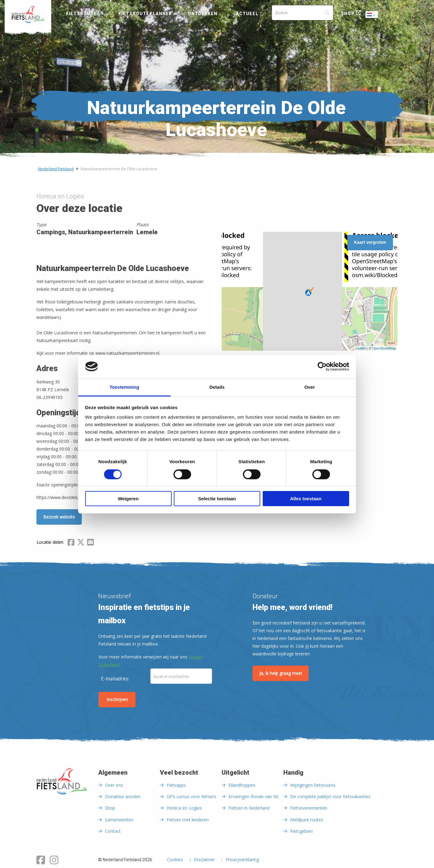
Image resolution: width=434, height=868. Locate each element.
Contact (113, 831)
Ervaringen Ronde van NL (254, 796)
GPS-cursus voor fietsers (191, 796)
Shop (348, 14)
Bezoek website (59, 517)
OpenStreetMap (384, 348)
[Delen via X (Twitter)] (81, 543)
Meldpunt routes (307, 820)
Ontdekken (203, 14)
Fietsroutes (83, 14)
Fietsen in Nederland (249, 808)
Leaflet (361, 348)
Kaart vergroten (370, 242)
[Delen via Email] (90, 543)
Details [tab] (217, 387)
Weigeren (128, 499)
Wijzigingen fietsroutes (313, 785)
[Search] (303, 13)
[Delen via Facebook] (71, 543)
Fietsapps (176, 785)
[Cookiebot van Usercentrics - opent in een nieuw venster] (322, 366)
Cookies (175, 860)
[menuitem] (28, 15)
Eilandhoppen (242, 785)
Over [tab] (310, 387)
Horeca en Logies (184, 808)
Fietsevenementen (309, 808)
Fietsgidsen (301, 831)
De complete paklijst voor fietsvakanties (330, 796)
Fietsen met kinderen (188, 820)
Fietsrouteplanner (145, 14)
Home (28, 15)
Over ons (114, 785)
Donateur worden (123, 796)
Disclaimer (204, 860)
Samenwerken (119, 820)
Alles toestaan (306, 499)
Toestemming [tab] (124, 387)
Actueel (247, 14)
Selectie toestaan (217, 499)
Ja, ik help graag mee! (281, 673)
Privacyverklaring (242, 860)
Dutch (372, 15)
